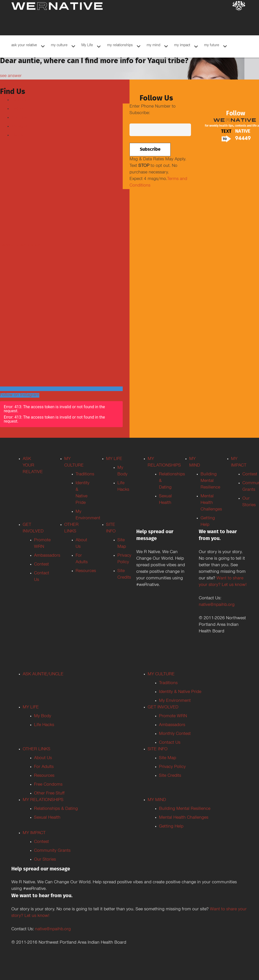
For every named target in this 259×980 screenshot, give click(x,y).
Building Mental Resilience (210, 481)
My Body (43, 716)
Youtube (19, 118)
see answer (11, 76)
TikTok (18, 136)
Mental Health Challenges (211, 503)
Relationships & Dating (56, 809)
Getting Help (171, 827)
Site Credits (170, 776)
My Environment (175, 701)
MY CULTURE (161, 675)
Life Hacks (44, 725)
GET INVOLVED (163, 708)
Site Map (168, 758)
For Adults (44, 767)
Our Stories (45, 860)
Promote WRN (173, 716)
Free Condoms (48, 785)
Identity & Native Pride (180, 692)
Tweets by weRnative (20, 246)
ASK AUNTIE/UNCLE (43, 675)
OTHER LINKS (37, 750)
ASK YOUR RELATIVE (33, 466)
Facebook (21, 100)
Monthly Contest (175, 734)
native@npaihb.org (217, 605)
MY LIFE (114, 459)
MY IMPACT (34, 833)
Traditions (85, 475)
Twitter (18, 109)
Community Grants (52, 851)
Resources (86, 571)
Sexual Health (47, 818)
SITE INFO (158, 750)
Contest (41, 565)
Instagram (21, 127)
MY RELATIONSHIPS (43, 800)
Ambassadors (172, 725)
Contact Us (170, 743)
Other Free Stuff (49, 794)
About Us (43, 758)
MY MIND (157, 800)
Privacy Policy (172, 767)
